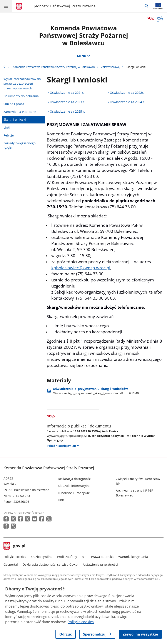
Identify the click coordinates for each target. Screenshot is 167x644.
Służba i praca (14, 104)
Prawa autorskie (103, 557)
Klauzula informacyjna (74, 486)
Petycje (9, 135)
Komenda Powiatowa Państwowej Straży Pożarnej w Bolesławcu (84, 35)
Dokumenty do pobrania (21, 96)
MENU (83, 56)
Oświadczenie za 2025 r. (67, 111)
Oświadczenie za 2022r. (127, 93)
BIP (84, 557)
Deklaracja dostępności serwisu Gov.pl (51, 564)
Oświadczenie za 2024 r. (127, 102)
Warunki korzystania (133, 557)
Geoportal (11, 564)
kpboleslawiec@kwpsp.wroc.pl (81, 268)
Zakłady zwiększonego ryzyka (19, 145)
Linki (7, 127)
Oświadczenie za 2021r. (67, 93)
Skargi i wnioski (15, 119)
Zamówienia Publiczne (20, 112)
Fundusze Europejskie (74, 493)
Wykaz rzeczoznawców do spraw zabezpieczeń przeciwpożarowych (22, 84)
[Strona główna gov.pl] (20, 7)
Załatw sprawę (110, 67)
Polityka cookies (15, 557)
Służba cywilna (42, 557)
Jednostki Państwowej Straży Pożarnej (65, 6)
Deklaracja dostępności (75, 479)
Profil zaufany (67, 557)
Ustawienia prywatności (101, 564)
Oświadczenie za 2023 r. (67, 102)
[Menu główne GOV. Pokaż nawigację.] (6, 6)
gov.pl (15, 546)
